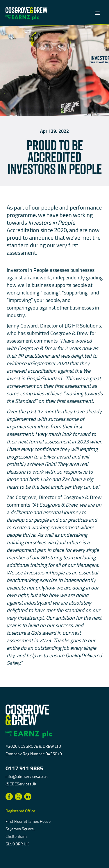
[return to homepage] (26, 10)
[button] (96, 13)
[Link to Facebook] (9, 797)
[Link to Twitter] (18, 797)
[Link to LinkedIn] (28, 797)
